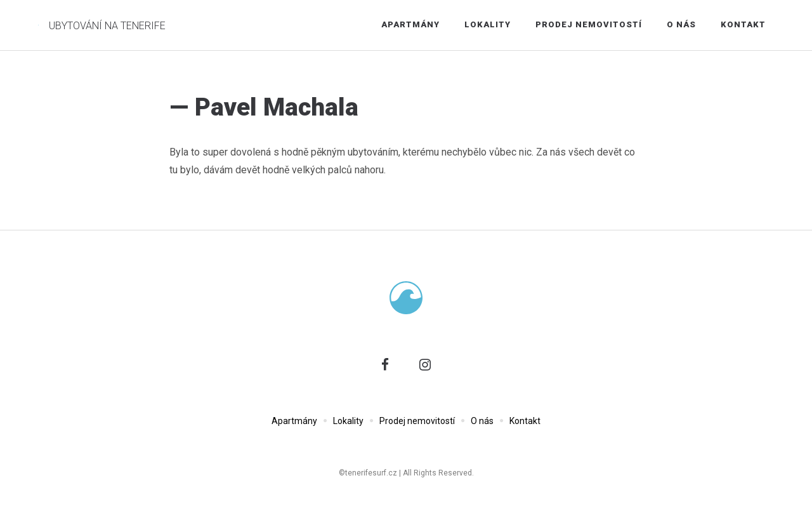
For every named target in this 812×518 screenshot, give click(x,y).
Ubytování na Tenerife (107, 26)
